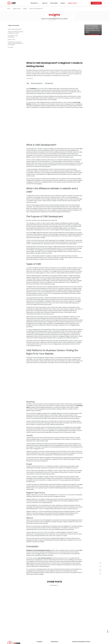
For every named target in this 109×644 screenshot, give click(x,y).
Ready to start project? (92, 27)
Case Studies (54, 3)
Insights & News (72, 3)
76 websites (33, 88)
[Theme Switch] (108, 636)
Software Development (37, 83)
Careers (63, 3)
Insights (25, 9)
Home (9, 9)
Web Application (49, 83)
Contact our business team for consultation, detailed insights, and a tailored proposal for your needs (93, 33)
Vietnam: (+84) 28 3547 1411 (16, 635)
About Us (45, 3)
